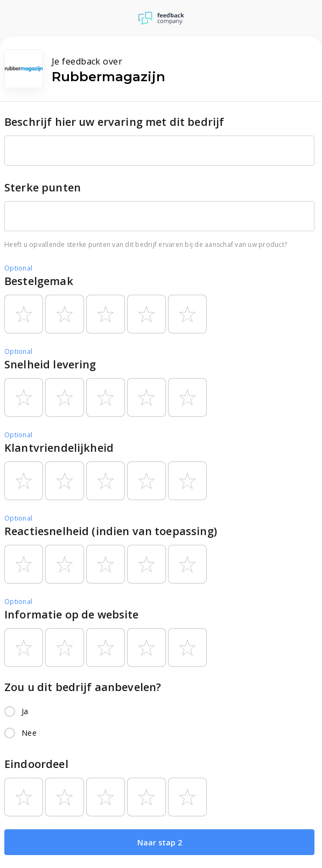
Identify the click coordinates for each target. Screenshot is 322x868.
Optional (18, 268)
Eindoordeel (36, 764)
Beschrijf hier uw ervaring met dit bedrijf (114, 122)
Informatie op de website (72, 614)
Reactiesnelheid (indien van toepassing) (111, 531)
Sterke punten (43, 187)
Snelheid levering (50, 364)
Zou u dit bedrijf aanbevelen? (83, 687)
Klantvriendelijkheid (59, 448)
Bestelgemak (39, 281)
